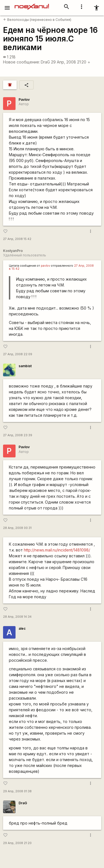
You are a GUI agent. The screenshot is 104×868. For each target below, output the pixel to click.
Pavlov (24, 100)
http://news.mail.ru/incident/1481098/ (57, 550)
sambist (25, 366)
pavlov (45, 266)
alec (22, 628)
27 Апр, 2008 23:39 (18, 435)
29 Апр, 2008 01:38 (17, 791)
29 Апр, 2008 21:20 (71, 62)
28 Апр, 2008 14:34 (17, 617)
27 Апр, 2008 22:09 (18, 354)
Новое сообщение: (21, 62)
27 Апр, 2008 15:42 (17, 239)
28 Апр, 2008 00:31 (17, 528)
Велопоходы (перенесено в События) (37, 20)
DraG (45, 62)
